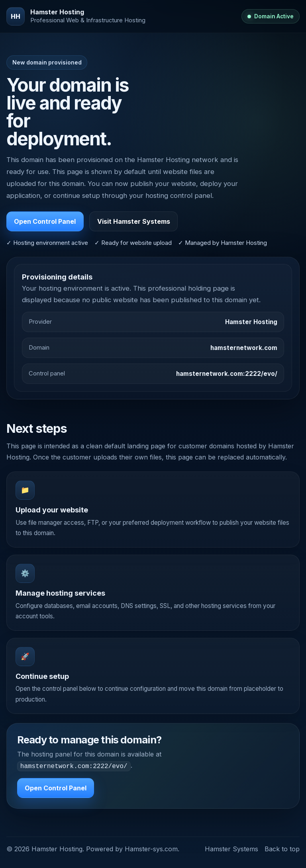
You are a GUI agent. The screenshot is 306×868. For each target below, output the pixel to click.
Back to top (282, 848)
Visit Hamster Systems (134, 221)
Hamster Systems (231, 848)
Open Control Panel (45, 221)
